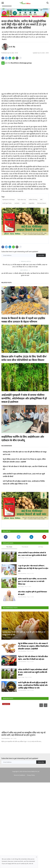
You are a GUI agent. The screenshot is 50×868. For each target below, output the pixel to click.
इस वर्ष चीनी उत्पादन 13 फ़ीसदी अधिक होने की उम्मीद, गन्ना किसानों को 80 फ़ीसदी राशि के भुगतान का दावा (25, 275)
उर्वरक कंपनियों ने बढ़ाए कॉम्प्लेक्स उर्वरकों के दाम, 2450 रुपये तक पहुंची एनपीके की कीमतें (32, 554)
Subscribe (41, 256)
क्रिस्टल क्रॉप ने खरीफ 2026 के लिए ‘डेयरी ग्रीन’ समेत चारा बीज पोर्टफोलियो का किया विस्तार (24, 358)
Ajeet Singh (21, 596)
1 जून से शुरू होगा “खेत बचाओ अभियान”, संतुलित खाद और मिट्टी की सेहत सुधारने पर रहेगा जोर (33, 573)
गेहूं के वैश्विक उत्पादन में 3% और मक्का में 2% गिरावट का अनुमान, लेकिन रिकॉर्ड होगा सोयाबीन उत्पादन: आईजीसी (33, 674)
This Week (9, 547)
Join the (17, 63)
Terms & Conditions (19, 822)
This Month (25, 547)
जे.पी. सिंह (12, 47)
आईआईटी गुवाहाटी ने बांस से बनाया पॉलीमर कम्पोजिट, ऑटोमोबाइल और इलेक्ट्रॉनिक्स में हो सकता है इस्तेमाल (24, 399)
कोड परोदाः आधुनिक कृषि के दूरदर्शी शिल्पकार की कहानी (32, 607)
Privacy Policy (31, 822)
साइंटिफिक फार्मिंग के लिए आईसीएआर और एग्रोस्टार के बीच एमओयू (23, 439)
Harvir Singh (21, 558)
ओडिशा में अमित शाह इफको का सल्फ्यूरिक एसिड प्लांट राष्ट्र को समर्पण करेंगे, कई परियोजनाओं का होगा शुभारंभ (23, 781)
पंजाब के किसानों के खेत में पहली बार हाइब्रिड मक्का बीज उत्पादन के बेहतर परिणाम (23, 320)
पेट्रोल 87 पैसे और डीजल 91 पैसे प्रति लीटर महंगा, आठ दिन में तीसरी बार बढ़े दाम (33, 691)
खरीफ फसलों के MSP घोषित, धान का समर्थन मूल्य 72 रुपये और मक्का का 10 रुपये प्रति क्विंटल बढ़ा (32, 591)
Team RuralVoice (22, 578)
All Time (41, 547)
